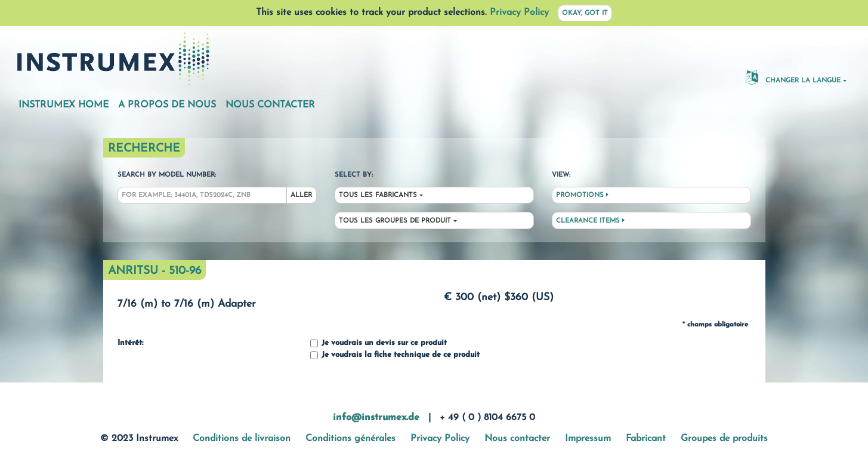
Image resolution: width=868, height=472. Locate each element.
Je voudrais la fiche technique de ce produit (395, 355)
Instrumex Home (64, 105)
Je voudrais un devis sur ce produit (379, 343)
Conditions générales (350, 439)
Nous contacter (270, 105)
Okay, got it (585, 13)
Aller (301, 195)
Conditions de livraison (242, 439)
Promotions (582, 195)
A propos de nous (167, 105)
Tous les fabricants (378, 195)
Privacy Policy (519, 13)
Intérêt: (130, 343)
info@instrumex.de (376, 418)
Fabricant (646, 439)
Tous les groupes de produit (395, 221)
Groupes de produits (724, 439)
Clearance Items (590, 221)
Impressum (588, 439)
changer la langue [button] (793, 77)
